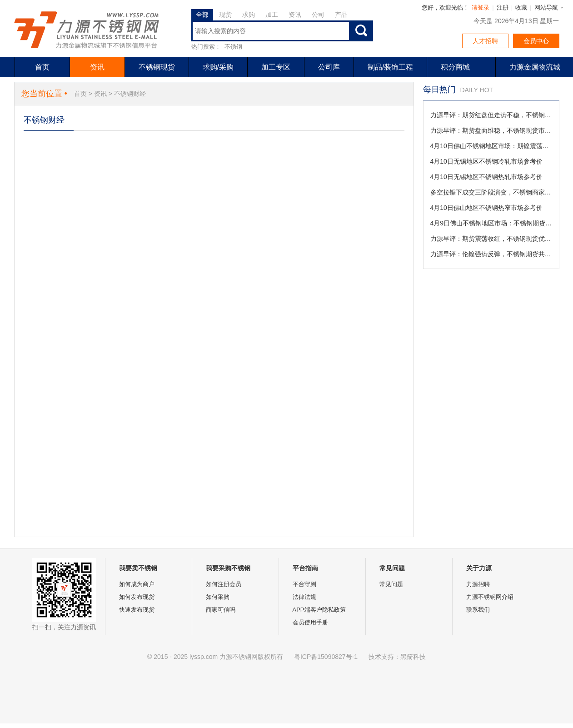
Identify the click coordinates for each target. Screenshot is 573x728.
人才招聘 (485, 41)
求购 (249, 15)
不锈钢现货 (157, 67)
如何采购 (218, 597)
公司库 (329, 67)
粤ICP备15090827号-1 (326, 657)
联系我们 (478, 610)
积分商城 (455, 67)
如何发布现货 (137, 597)
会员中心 (536, 41)
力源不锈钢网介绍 (490, 597)
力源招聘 (478, 584)
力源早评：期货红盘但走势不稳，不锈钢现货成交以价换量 (491, 115)
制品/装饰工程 (390, 67)
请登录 (481, 7)
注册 (503, 7)
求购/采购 (218, 67)
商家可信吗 (221, 610)
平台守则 (304, 584)
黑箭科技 (413, 657)
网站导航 (546, 7)
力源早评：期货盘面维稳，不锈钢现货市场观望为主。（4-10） (491, 130)
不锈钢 (233, 47)
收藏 (521, 7)
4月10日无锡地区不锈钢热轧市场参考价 (486, 177)
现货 (225, 15)
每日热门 (439, 90)
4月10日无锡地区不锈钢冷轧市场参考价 (486, 161)
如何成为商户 (137, 584)
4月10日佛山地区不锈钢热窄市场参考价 (486, 208)
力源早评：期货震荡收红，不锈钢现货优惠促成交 (491, 239)
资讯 (295, 15)
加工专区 (276, 67)
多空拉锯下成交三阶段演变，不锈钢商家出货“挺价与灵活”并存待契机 (491, 192)
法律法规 (304, 597)
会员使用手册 (310, 622)
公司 (318, 15)
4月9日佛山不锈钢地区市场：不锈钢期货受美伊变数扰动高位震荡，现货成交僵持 (491, 223)
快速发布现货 (137, 610)
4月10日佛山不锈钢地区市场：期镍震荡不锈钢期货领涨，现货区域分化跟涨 (491, 146)
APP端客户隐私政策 (319, 610)
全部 (202, 15)
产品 (341, 15)
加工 (272, 15)
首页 (42, 67)
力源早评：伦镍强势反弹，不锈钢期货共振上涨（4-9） (491, 254)
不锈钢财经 (130, 94)
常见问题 (391, 584)
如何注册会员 (224, 584)
